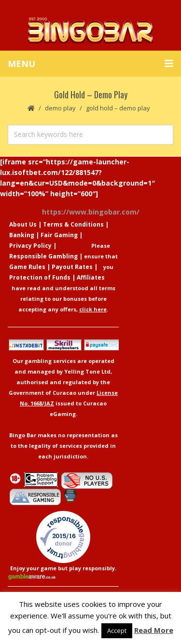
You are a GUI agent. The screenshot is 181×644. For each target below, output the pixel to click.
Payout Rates (72, 267)
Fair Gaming (59, 235)
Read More (154, 630)
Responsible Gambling (43, 256)
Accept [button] (117, 631)
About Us (23, 224)
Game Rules (27, 267)
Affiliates (91, 277)
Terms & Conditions (73, 224)
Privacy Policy (30, 246)
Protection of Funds (40, 277)
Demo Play (60, 108)
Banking (22, 235)
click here (93, 309)
